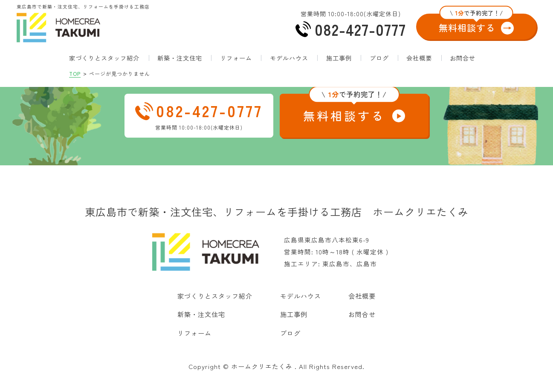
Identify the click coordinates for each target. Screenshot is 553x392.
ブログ (379, 67)
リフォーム (236, 67)
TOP (75, 82)
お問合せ (463, 67)
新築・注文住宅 (180, 67)
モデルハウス (289, 67)
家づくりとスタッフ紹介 (104, 67)
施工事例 (339, 67)
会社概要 (419, 67)
